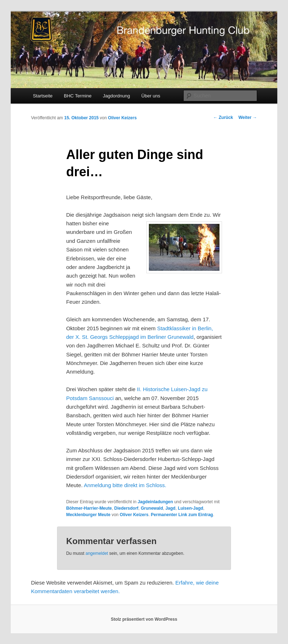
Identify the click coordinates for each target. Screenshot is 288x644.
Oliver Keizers (122, 118)
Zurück (223, 117)
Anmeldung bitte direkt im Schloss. (125, 485)
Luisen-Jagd (191, 508)
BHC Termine (78, 96)
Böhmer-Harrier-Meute (89, 508)
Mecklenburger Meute (88, 515)
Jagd (170, 508)
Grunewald (152, 508)
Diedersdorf (126, 508)
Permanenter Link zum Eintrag (182, 515)
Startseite (43, 96)
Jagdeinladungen (155, 502)
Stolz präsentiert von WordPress (144, 619)
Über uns (151, 96)
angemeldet (97, 553)
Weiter (248, 117)
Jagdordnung (117, 96)
